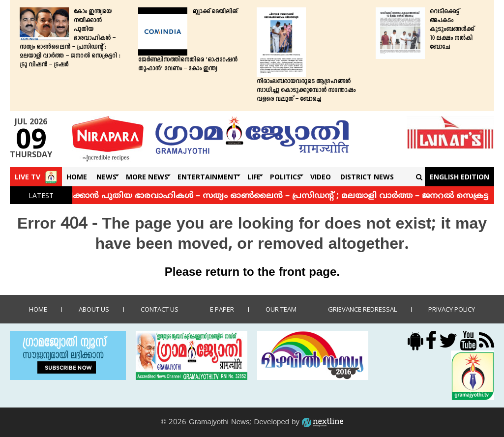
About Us (94, 309)
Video (321, 177)
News (106, 177)
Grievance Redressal (362, 309)
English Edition (460, 177)
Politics (285, 177)
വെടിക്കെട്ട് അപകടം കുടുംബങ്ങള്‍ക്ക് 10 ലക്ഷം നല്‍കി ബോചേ (452, 29)
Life (254, 177)
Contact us (160, 309)
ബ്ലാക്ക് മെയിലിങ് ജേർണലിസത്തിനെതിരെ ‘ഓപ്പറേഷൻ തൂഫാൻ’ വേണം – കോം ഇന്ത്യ (188, 40)
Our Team (281, 309)
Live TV (28, 177)
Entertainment (208, 177)
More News (147, 177)
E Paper (222, 309)
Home (77, 177)
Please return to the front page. (252, 273)
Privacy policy (452, 309)
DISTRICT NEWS (367, 177)
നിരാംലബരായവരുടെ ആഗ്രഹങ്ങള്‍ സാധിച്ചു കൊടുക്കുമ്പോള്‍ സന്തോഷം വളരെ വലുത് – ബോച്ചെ (306, 90)
